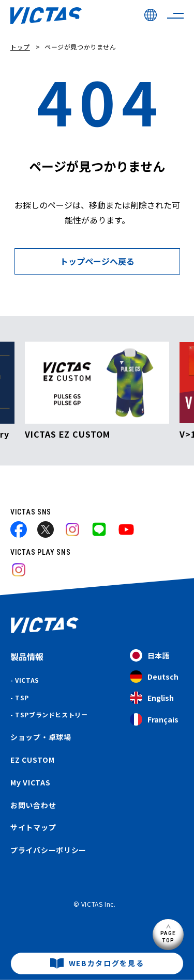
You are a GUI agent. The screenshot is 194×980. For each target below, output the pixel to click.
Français (154, 720)
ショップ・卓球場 (41, 737)
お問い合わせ (33, 805)
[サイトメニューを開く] (175, 15)
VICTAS (27, 680)
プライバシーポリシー (48, 850)
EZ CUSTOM (32, 760)
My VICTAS (30, 782)
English (152, 698)
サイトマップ (33, 827)
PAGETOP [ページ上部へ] (168, 936)
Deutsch (154, 677)
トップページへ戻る (97, 261)
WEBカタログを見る (107, 963)
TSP (22, 697)
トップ (20, 47)
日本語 (150, 656)
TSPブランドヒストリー (51, 714)
